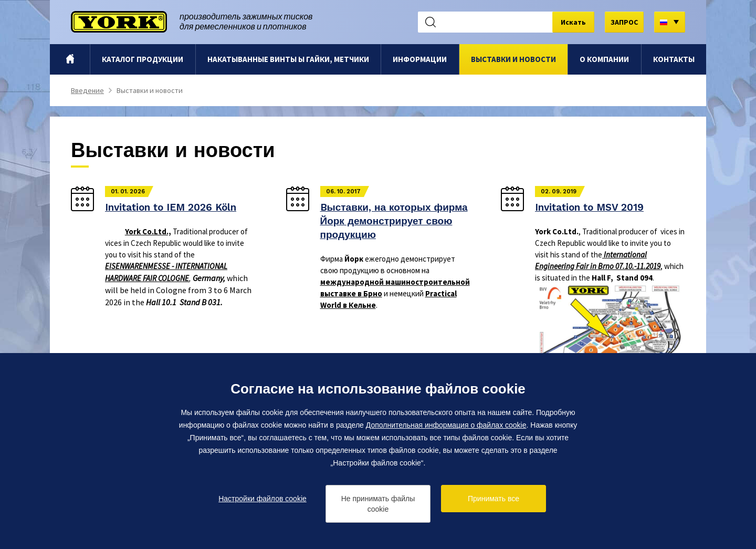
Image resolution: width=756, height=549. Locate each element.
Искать (573, 22)
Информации (420, 59)
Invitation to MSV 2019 (589, 207)
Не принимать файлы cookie (378, 504)
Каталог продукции (143, 59)
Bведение (70, 59)
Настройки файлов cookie (262, 499)
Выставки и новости (513, 59)
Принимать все (493, 499)
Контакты (674, 59)
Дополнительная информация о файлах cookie (446, 425)
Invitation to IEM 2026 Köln (171, 207)
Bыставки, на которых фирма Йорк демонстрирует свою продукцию (394, 221)
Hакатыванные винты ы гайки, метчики (288, 59)
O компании (604, 59)
